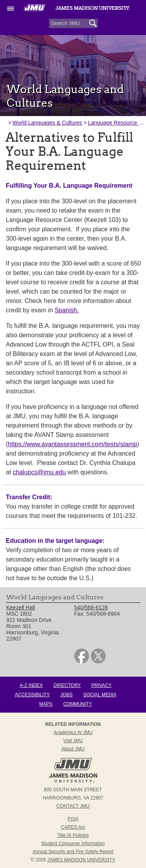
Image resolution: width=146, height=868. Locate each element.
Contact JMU (73, 806)
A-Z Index (31, 685)
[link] (82, 662)
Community (77, 704)
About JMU (73, 749)
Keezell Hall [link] (21, 607)
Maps (46, 704)
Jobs (66, 695)
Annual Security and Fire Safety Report (73, 852)
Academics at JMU (73, 732)
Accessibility (32, 695)
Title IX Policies (73, 835)
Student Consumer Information (73, 843)
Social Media (100, 695)
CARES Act (73, 827)
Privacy (102, 685)
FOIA (73, 819)
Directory (67, 685)
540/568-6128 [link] (91, 607)
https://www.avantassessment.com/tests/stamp (72, 444)
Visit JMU (73, 741)
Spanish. (67, 310)
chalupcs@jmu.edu (39, 472)
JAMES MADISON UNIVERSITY (81, 860)
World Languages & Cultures (47, 123)
